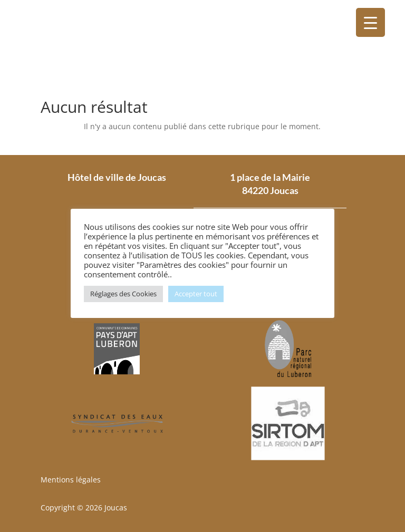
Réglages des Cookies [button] (123, 294)
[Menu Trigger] (370, 22)
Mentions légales (71, 480)
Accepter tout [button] (196, 294)
